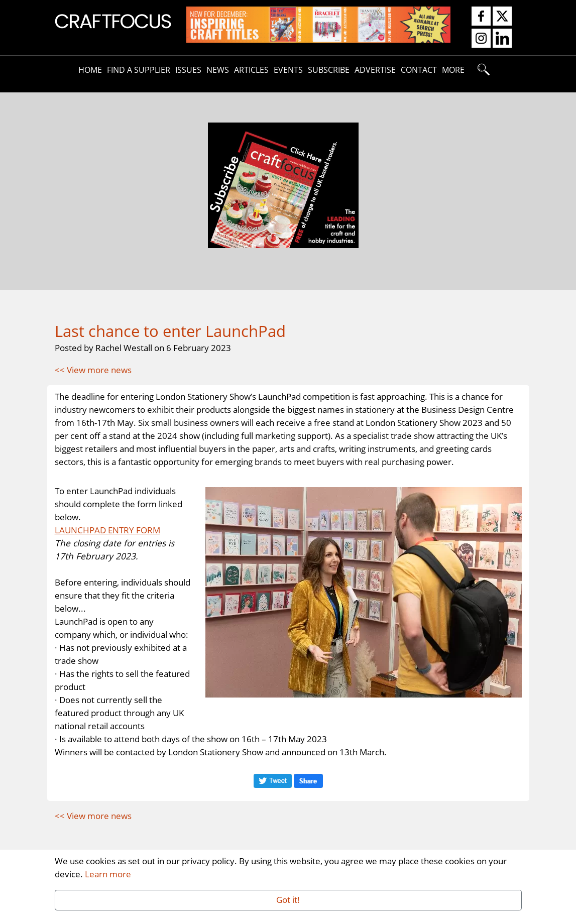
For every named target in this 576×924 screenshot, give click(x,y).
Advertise (375, 70)
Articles (251, 70)
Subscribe (329, 70)
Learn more (108, 874)
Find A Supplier (139, 70)
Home (90, 70)
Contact (419, 70)
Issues (188, 70)
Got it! (288, 899)
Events (288, 70)
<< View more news (93, 370)
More (453, 70)
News (218, 70)
